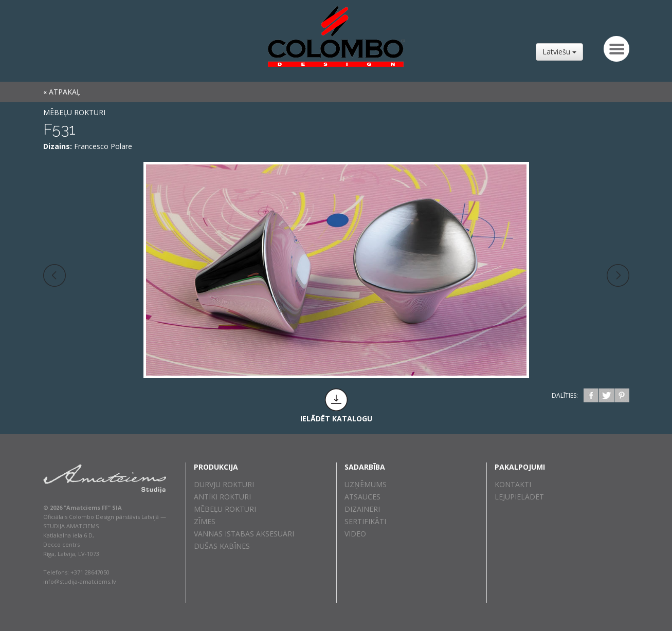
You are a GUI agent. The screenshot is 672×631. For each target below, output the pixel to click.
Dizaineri (362, 509)
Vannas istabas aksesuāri (244, 534)
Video (355, 534)
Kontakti (513, 484)
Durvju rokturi (224, 484)
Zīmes (205, 521)
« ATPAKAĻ (62, 92)
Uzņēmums (366, 484)
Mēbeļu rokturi (74, 112)
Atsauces (362, 497)
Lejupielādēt (519, 497)
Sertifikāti (365, 521)
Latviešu (559, 52)
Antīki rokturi (222, 497)
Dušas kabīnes (222, 546)
